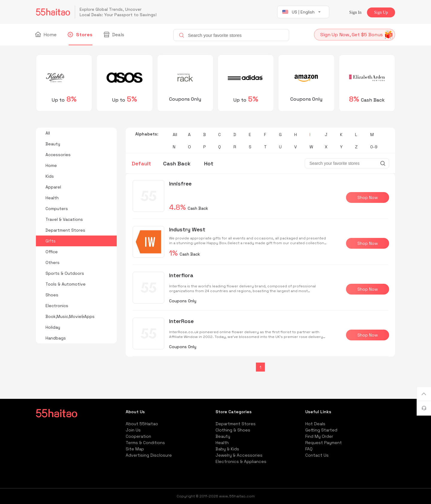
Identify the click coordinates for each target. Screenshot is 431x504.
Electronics (57, 306)
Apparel (53, 187)
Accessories (58, 155)
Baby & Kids (227, 449)
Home (46, 35)
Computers (57, 209)
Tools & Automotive (66, 284)
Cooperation (138, 436)
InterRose (181, 321)
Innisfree (180, 184)
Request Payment (324, 443)
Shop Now (368, 197)
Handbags (56, 338)
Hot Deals (315, 424)
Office (52, 252)
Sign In (355, 12)
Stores (81, 35)
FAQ (309, 449)
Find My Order (319, 436)
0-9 (374, 147)
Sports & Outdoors (65, 273)
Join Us (133, 430)
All (48, 133)
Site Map (135, 449)
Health (52, 198)
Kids (50, 176)
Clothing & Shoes (233, 430)
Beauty (53, 144)
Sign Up (381, 12)
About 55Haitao (142, 424)
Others (53, 262)
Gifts (51, 241)
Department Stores (65, 230)
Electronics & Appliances (241, 461)
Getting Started (321, 430)
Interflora (181, 275)
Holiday (53, 327)
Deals (114, 35)
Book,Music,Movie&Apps (70, 316)
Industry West (187, 229)
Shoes (52, 295)
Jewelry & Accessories (239, 455)
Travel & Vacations (64, 219)
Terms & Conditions (145, 443)
